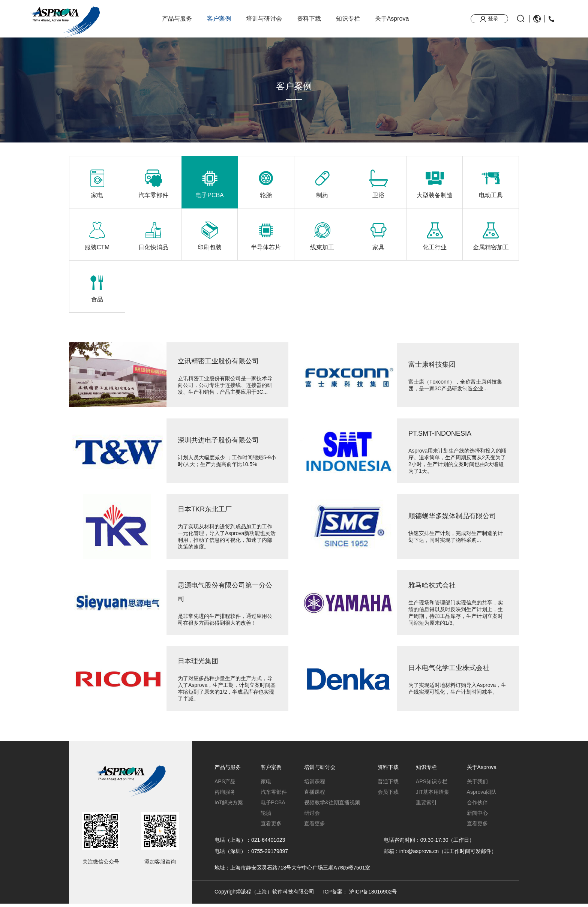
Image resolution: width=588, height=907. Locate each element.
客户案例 (219, 19)
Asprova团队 (482, 795)
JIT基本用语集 (433, 795)
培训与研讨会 (264, 19)
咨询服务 (225, 795)
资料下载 (309, 19)
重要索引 (426, 806)
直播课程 (315, 795)
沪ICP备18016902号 (373, 895)
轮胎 (266, 816)
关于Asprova (392, 19)
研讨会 (312, 816)
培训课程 (315, 785)
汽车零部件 (274, 795)
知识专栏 (348, 19)
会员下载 (388, 795)
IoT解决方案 (229, 806)
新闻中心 (477, 816)
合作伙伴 (477, 806)
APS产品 (225, 785)
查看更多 (271, 827)
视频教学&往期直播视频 (332, 806)
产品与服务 (177, 19)
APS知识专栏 (432, 785)
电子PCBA (273, 806)
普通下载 (388, 785)
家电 (266, 785)
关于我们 (477, 785)
